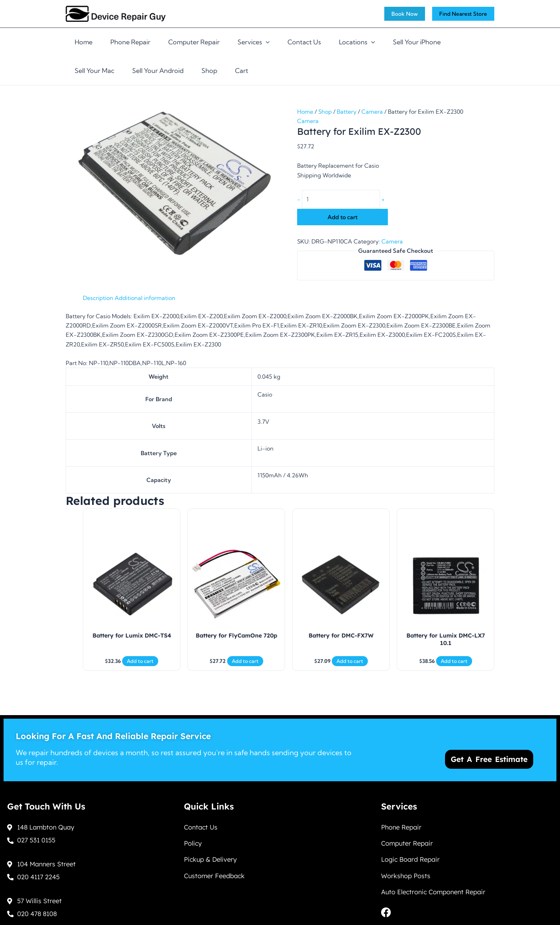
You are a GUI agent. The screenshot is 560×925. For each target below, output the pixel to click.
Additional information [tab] (145, 298)
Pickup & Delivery (210, 859)
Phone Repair (130, 42)
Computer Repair (194, 42)
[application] (266, 42)
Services (254, 42)
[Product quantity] (341, 199)
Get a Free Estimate (489, 758)
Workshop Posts (406, 876)
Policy (193, 843)
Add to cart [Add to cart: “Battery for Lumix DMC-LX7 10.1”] (454, 661)
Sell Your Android (158, 71)
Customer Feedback (214, 876)
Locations (357, 42)
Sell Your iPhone (417, 42)
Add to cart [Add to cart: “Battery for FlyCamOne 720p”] (245, 661)
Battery (347, 112)
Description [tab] (98, 298)
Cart (242, 71)
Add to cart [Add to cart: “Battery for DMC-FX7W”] (350, 661)
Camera (372, 112)
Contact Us (304, 42)
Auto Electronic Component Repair (433, 892)
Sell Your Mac (94, 71)
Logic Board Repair (410, 859)
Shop (209, 71)
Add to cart (342, 217)
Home (84, 42)
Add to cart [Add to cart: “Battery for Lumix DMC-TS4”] (140, 661)
